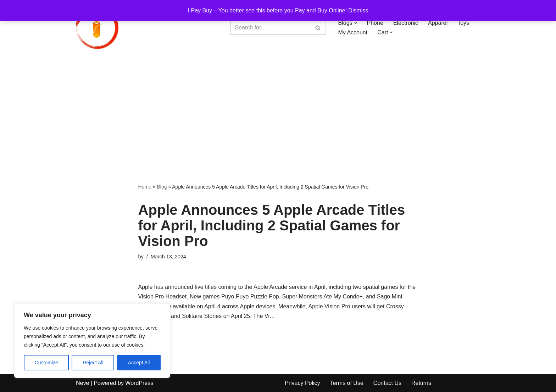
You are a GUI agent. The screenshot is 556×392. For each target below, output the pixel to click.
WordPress (139, 383)
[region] (92, 341)
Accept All (139, 363)
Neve (82, 383)
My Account (353, 32)
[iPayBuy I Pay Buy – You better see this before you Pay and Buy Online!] (97, 28)
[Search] (270, 28)
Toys (463, 23)
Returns (421, 383)
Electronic (406, 23)
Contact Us (387, 383)
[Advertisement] (278, 108)
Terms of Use (347, 383)
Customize (46, 363)
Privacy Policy (302, 383)
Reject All (93, 363)
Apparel (438, 23)
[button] (356, 23)
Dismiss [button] (358, 10)
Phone (375, 23)
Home (145, 187)
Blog (162, 187)
